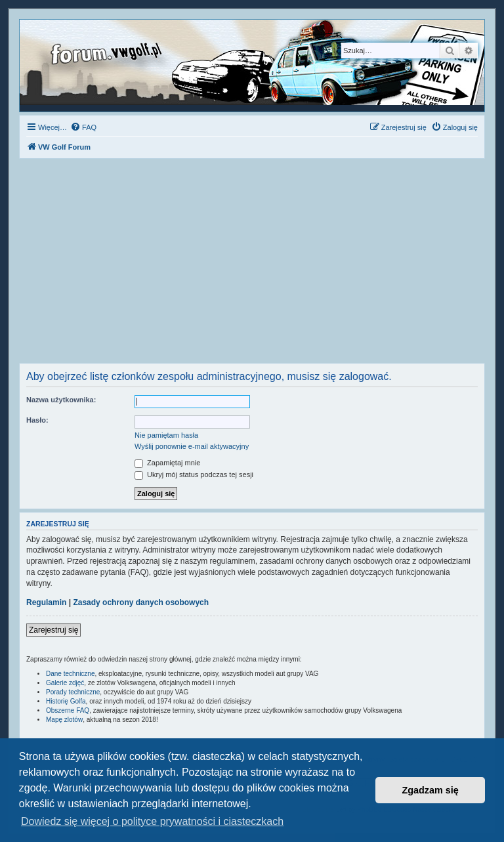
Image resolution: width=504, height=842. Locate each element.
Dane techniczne (71, 674)
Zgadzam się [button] (430, 790)
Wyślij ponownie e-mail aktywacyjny (192, 446)
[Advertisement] (252, 264)
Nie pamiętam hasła (166, 435)
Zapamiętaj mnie (167, 463)
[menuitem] (83, 127)
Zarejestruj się (53, 630)
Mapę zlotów (64, 720)
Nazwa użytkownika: (61, 400)
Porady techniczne (73, 692)
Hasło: (37, 420)
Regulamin (46, 602)
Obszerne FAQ (68, 710)
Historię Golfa (66, 701)
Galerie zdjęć (65, 683)
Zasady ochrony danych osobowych (141, 602)
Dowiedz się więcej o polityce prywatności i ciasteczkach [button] (152, 821)
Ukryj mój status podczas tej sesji (194, 474)
